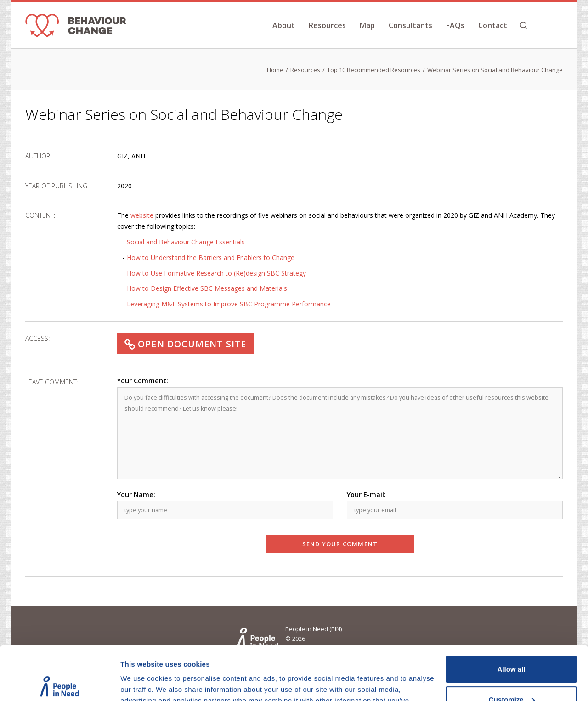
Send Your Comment (340, 544)
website (142, 215)
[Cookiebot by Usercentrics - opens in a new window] (59, 683)
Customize (512, 645)
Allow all (512, 615)
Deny (512, 676)
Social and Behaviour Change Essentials (186, 242)
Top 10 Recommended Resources (374, 70)
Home (275, 70)
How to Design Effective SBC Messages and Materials (207, 288)
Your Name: (136, 495)
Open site (185, 344)
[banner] (76, 28)
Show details (142, 683)
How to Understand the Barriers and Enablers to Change (211, 257)
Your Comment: (143, 381)
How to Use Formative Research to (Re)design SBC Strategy (216, 273)
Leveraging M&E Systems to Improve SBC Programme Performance (229, 304)
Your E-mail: (366, 495)
